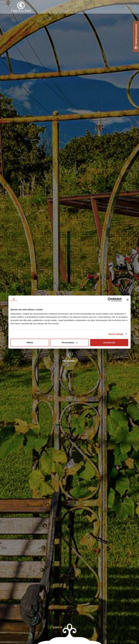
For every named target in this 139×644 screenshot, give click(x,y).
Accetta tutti (109, 343)
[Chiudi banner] (128, 300)
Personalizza (70, 343)
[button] (135, 7)
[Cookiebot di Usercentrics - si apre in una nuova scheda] (110, 300)
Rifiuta (30, 343)
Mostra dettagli (116, 334)
